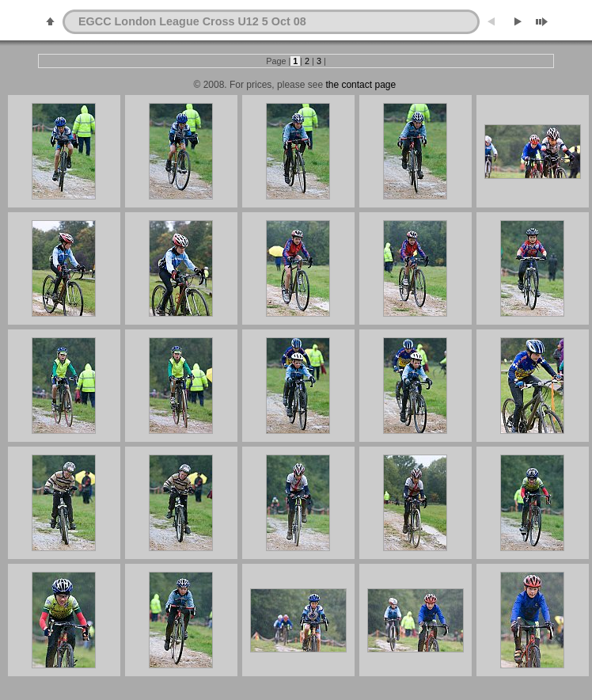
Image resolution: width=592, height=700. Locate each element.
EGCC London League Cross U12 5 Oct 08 (192, 21)
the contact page (359, 85)
